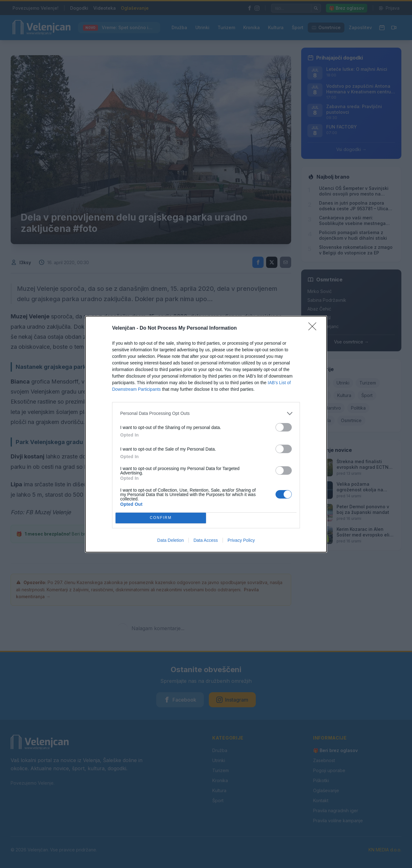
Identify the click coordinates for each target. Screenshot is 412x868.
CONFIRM (161, 518)
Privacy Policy (241, 540)
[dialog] (206, 434)
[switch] (284, 427)
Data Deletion (170, 540)
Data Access (206, 540)
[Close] (314, 328)
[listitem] (206, 413)
